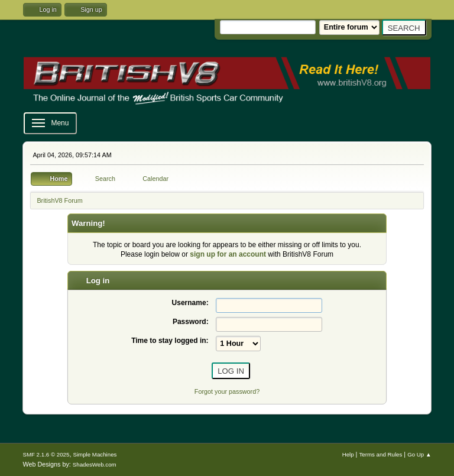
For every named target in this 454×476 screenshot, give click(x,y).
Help (348, 454)
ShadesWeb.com (95, 464)
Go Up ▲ (419, 454)
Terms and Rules (380, 454)
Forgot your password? (227, 391)
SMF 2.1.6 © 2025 (46, 454)
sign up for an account (228, 254)
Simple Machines (95, 454)
